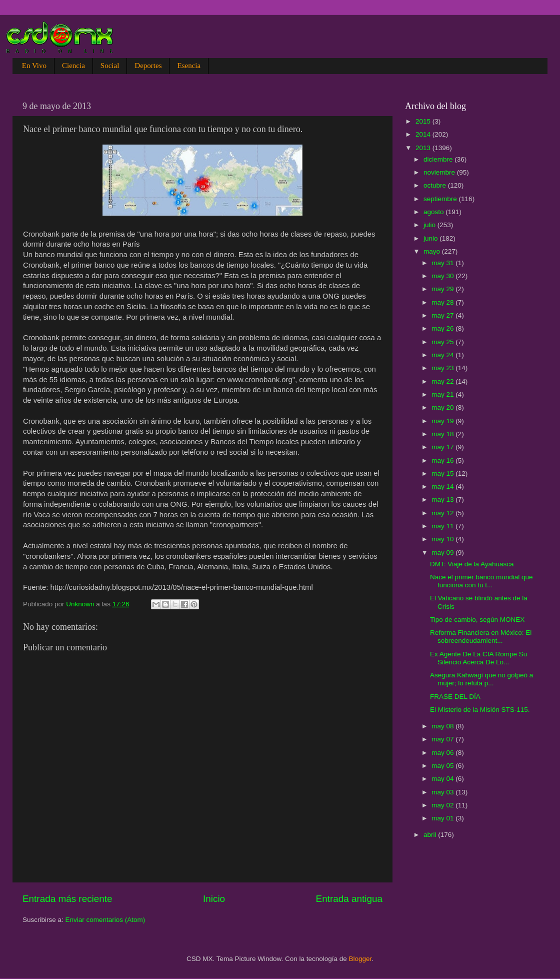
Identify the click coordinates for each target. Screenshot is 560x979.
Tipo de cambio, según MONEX (477, 620)
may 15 (443, 473)
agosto (434, 212)
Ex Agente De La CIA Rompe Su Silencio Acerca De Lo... (478, 658)
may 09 (443, 553)
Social (110, 66)
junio (431, 238)
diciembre (439, 159)
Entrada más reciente (67, 899)
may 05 (443, 766)
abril (431, 835)
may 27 (443, 315)
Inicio (214, 899)
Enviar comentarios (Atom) (105, 920)
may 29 (443, 289)
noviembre (440, 172)
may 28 (443, 302)
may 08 (443, 726)
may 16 (443, 460)
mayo (433, 251)
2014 (424, 134)
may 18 (443, 434)
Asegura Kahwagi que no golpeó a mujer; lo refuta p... (481, 679)
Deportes (148, 66)
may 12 (443, 513)
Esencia (189, 66)
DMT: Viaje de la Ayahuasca (472, 564)
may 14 (443, 486)
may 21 (443, 394)
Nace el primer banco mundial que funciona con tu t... (481, 581)
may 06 (443, 753)
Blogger (360, 959)
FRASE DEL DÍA (455, 697)
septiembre (441, 199)
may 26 (443, 328)
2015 (424, 121)
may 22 (443, 381)
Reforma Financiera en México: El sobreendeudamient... (481, 637)
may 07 (443, 739)
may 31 (443, 263)
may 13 (443, 500)
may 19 (443, 421)
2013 (424, 148)
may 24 (443, 355)
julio (430, 225)
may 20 (443, 407)
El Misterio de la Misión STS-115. (480, 710)
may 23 (443, 368)
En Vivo (34, 66)
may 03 (443, 792)
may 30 (443, 276)
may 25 (443, 342)
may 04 (443, 779)
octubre (436, 185)
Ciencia (73, 66)
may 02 (443, 805)
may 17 (443, 447)
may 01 (443, 818)
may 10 (443, 539)
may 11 (443, 526)
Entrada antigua (349, 899)
